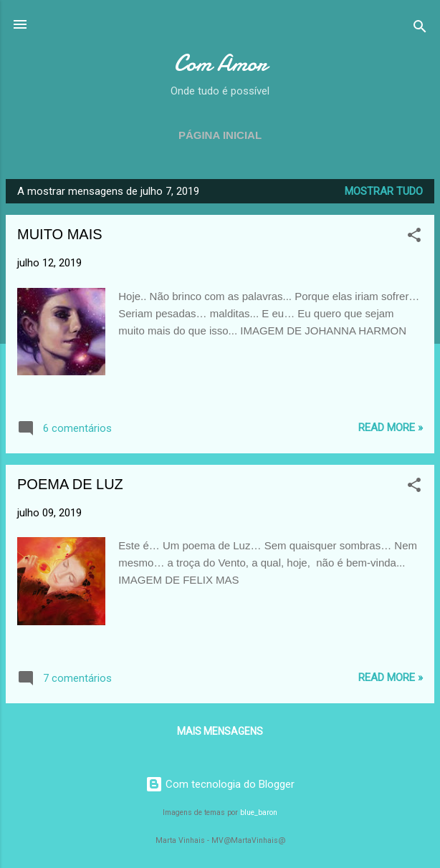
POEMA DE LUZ (70, 484)
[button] (414, 237)
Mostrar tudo (384, 191)
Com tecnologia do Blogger (220, 784)
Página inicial (220, 135)
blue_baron (259, 812)
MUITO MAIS (60, 234)
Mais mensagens (220, 731)
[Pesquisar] (420, 29)
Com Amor (220, 63)
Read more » (391, 428)
